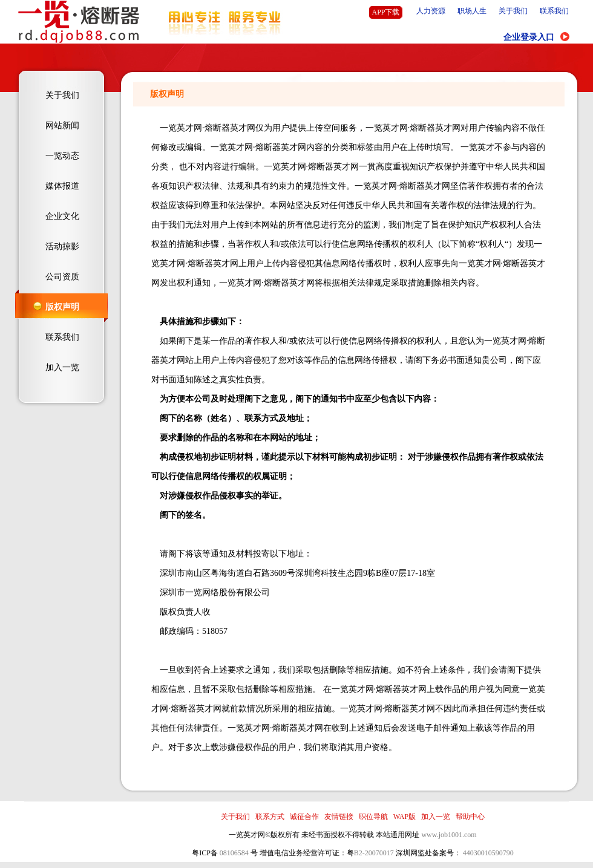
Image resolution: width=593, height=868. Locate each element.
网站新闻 (62, 126)
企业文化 (62, 216)
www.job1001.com (449, 835)
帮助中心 (470, 817)
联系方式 (270, 817)
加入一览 (62, 367)
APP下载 (385, 12)
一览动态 (62, 156)
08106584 (234, 853)
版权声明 (62, 307)
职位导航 (373, 817)
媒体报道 (62, 186)
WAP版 (405, 817)
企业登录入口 (529, 37)
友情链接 (339, 817)
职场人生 (472, 11)
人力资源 (431, 11)
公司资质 (62, 277)
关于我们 (513, 11)
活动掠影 (62, 246)
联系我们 (554, 11)
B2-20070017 (374, 853)
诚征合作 (304, 817)
